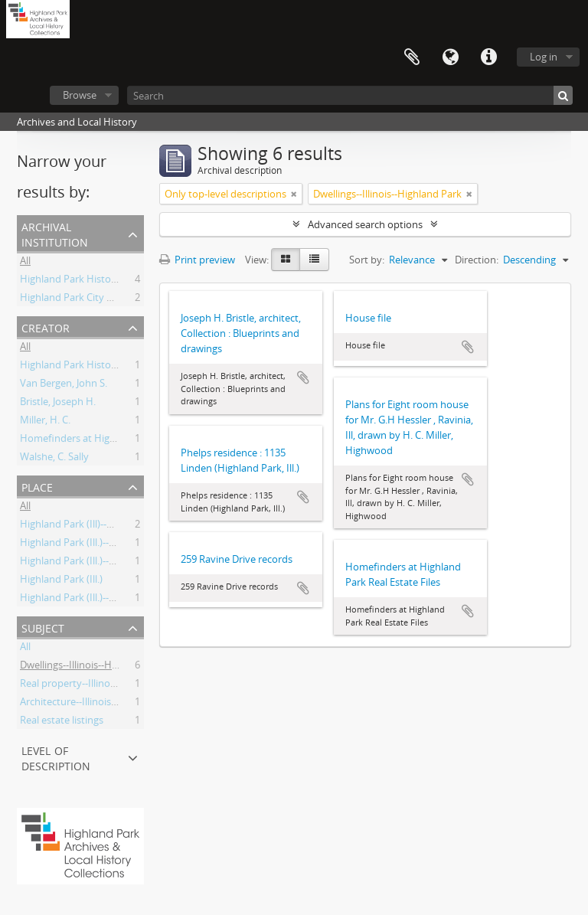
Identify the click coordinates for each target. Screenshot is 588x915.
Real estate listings (62, 722)
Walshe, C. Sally (54, 459)
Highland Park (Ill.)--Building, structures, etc (118, 563)
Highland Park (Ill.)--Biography (88, 544)
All (25, 263)
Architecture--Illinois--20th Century (98, 704)
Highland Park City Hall (72, 299)
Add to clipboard (303, 377)
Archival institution (55, 233)
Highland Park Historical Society (92, 281)
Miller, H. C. (45, 422)
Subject (43, 627)
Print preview (197, 260)
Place (37, 486)
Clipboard (412, 57)
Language (450, 57)
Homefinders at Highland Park (89, 440)
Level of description (56, 757)
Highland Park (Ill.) (61, 581)
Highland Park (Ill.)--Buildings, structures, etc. (121, 600)
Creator (46, 327)
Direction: (477, 260)
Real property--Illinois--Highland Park (104, 685)
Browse (80, 95)
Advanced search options (365, 224)
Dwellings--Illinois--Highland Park (94, 667)
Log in (544, 57)
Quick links (488, 57)
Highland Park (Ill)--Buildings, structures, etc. (120, 526)
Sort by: (367, 260)
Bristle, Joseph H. (58, 404)
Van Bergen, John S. (64, 385)
